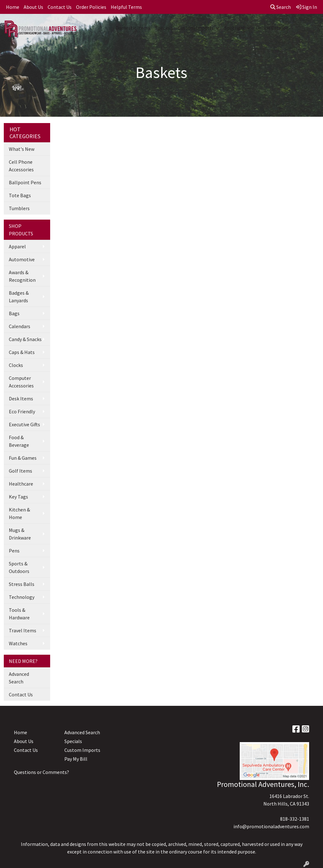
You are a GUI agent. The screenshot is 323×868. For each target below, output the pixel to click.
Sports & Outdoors (19, 567)
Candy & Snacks (25, 339)
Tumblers (19, 208)
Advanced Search (19, 678)
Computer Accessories (21, 382)
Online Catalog (272, 28)
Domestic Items (133, 28)
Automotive (22, 259)
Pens (14, 551)
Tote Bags (20, 195)
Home (13, 7)
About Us (33, 7)
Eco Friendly (22, 411)
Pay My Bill (76, 759)
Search (281, 7)
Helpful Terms (126, 7)
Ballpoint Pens (25, 182)
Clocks (16, 365)
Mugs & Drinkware (20, 534)
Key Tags (18, 497)
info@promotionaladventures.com (271, 826)
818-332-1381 (295, 819)
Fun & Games (23, 458)
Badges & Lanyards (19, 297)
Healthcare (21, 484)
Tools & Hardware (19, 614)
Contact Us (60, 7)
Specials (164, 28)
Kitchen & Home (19, 513)
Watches (18, 643)
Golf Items (21, 471)
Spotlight (235, 28)
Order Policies (91, 7)
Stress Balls (22, 584)
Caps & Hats (22, 352)
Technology (22, 597)
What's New (22, 149)
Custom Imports (196, 28)
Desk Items (21, 399)
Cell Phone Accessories (21, 166)
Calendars (20, 326)
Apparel (17, 246)
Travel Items (23, 630)
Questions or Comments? (41, 772)
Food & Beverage (19, 441)
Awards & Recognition (22, 276)
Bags (14, 313)
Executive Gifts (24, 424)
